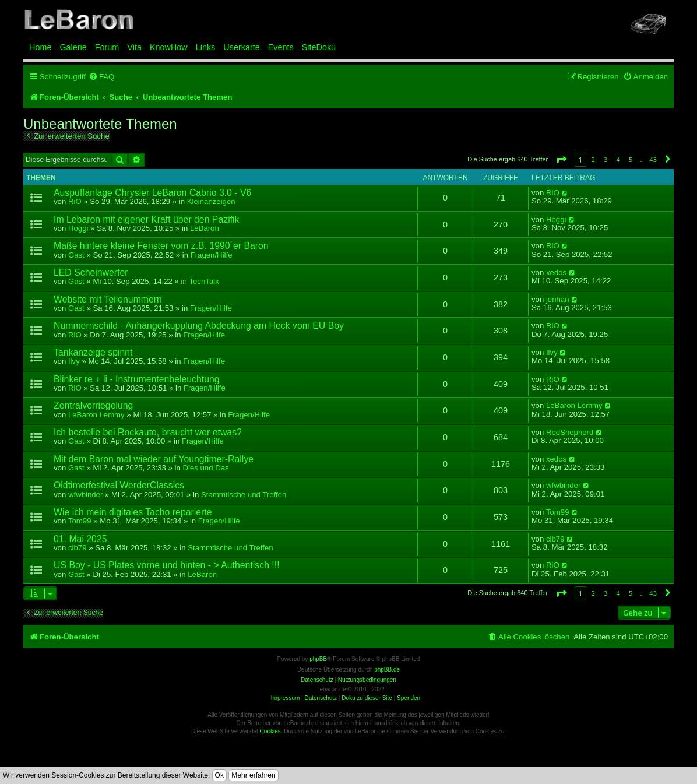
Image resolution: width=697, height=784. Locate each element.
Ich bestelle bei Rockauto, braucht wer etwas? (148, 432)
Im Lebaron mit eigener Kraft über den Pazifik (147, 219)
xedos (556, 273)
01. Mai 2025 (80, 539)
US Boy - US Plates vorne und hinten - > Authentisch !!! (167, 565)
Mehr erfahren (253, 775)
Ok (219, 775)
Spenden (409, 698)
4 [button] (618, 159)
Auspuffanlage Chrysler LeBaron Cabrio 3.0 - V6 (152, 193)
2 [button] (593, 159)
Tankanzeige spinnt (93, 352)
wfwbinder (85, 495)
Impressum (285, 698)
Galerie (73, 47)
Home (40, 47)
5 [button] (631, 159)
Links (206, 47)
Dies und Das (205, 468)
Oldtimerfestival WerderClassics (119, 485)
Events (281, 47)
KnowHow (169, 47)
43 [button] (653, 159)
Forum (107, 47)
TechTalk (204, 281)
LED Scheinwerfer (91, 273)
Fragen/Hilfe (212, 255)
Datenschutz (321, 698)
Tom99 (80, 521)
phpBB (318, 659)
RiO (75, 201)
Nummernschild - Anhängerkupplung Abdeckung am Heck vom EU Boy (199, 326)
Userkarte (241, 47)
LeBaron (205, 228)
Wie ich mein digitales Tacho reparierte (133, 512)
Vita (134, 47)
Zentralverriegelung (93, 405)
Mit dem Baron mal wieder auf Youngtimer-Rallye (154, 459)
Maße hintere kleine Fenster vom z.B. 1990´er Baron (161, 246)
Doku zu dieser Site (367, 698)
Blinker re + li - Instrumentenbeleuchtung (137, 379)
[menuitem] (101, 77)
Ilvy (74, 361)
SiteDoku (319, 47)
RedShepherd (570, 433)
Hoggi (78, 228)
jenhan (558, 300)
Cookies (270, 731)
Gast (76, 255)
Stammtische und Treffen (244, 495)
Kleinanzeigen (211, 201)
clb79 (78, 548)
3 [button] (606, 159)
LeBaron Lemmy (96, 415)
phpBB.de (387, 669)
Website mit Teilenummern (108, 299)
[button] (561, 159)
